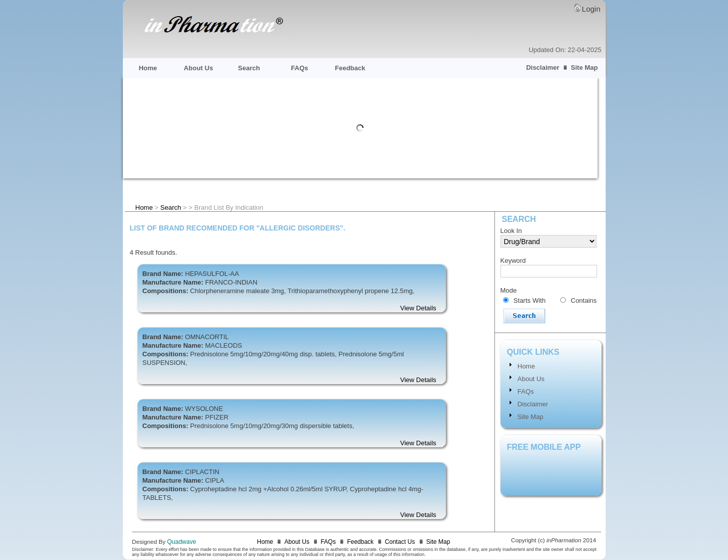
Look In (511, 231)
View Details (418, 308)
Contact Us (400, 542)
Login (591, 9)
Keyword (513, 261)
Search (249, 68)
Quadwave (182, 542)
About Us (199, 68)
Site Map (584, 67)
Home (148, 68)
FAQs (300, 68)
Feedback (350, 68)
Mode (509, 290)
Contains (584, 300)
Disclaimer (543, 67)
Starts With (530, 300)
